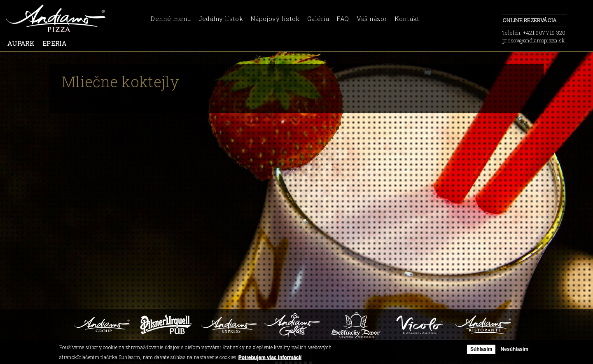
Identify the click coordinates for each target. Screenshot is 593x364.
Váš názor (372, 19)
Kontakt (407, 19)
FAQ (343, 19)
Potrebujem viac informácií (270, 357)
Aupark (21, 43)
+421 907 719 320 (544, 33)
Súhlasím (481, 349)
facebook (488, 23)
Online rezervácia (535, 21)
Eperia (54, 43)
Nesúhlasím (515, 349)
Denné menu (171, 19)
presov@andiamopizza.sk (534, 40)
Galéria (318, 19)
